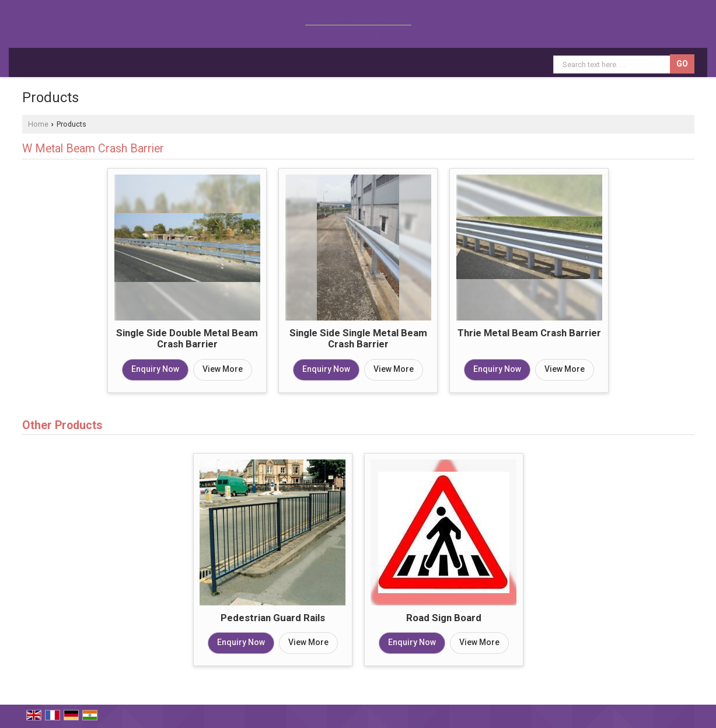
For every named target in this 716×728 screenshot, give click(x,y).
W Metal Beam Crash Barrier (93, 149)
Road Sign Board (444, 618)
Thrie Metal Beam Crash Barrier (529, 333)
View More (223, 369)
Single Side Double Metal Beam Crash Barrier (187, 339)
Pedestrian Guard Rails (273, 618)
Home (38, 124)
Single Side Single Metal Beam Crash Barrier (358, 339)
